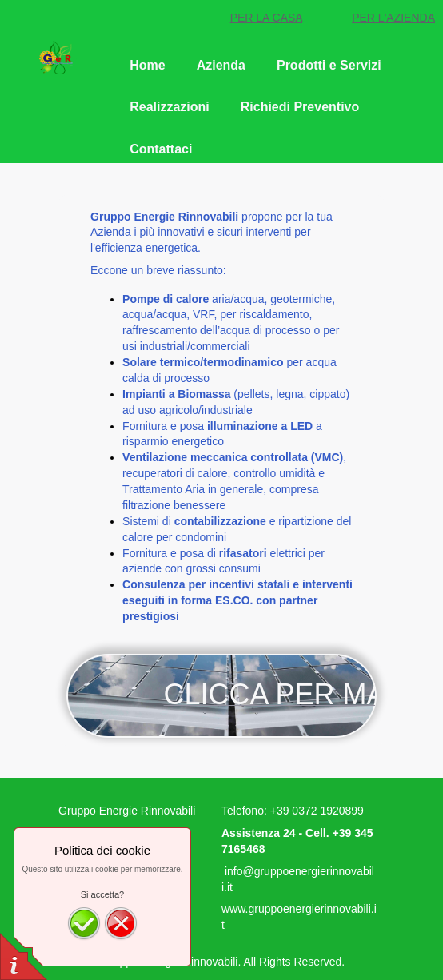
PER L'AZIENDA (393, 18)
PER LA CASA (266, 18)
